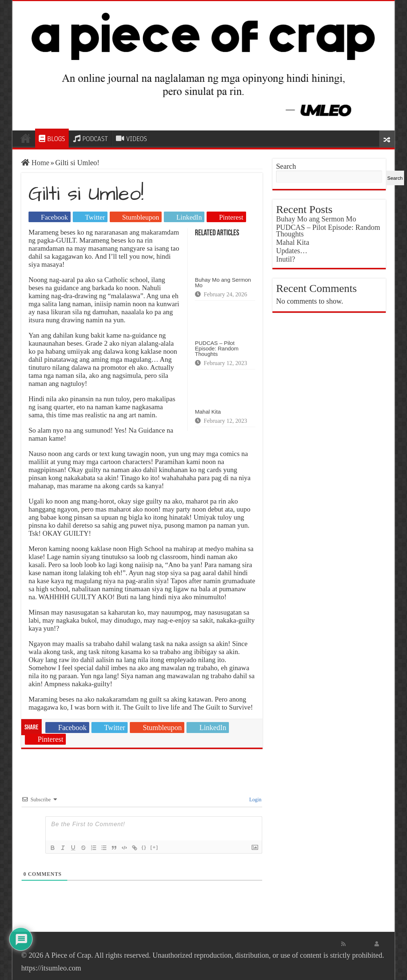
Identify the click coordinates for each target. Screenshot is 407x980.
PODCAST (91, 139)
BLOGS (52, 139)
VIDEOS (131, 139)
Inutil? (286, 259)
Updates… (292, 251)
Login (255, 800)
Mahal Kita (208, 412)
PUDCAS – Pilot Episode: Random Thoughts (217, 348)
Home (35, 163)
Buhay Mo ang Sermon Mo (223, 282)
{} (144, 847)
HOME (26, 138)
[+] (154, 847)
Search (286, 166)
